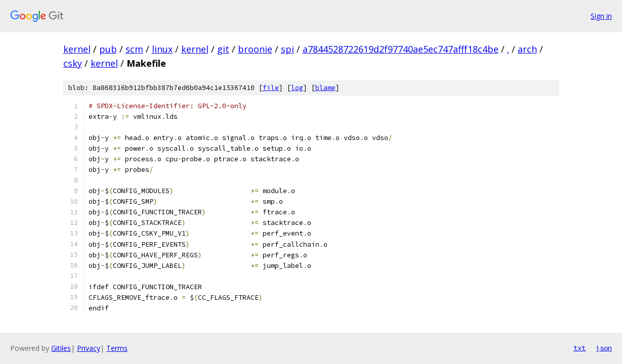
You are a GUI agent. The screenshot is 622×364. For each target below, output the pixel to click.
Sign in (601, 16)
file (271, 88)
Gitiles (61, 348)
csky (73, 63)
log (297, 88)
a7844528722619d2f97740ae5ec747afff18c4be (401, 49)
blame (325, 88)
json (604, 348)
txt (579, 348)
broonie (255, 49)
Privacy (89, 348)
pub (108, 49)
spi (287, 49)
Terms (117, 348)
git (223, 49)
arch (527, 49)
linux (162, 49)
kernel (77, 49)
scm (134, 49)
